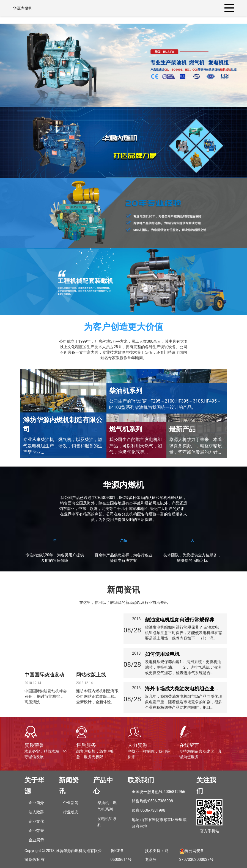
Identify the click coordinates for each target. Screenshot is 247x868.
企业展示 (36, 840)
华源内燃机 (23, 8)
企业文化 (36, 821)
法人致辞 (36, 812)
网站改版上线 (91, 675)
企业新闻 (71, 803)
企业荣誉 (36, 831)
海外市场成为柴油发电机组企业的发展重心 (192, 689)
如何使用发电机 (162, 654)
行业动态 (71, 812)
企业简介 (36, 803)
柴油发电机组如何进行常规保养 (180, 620)
